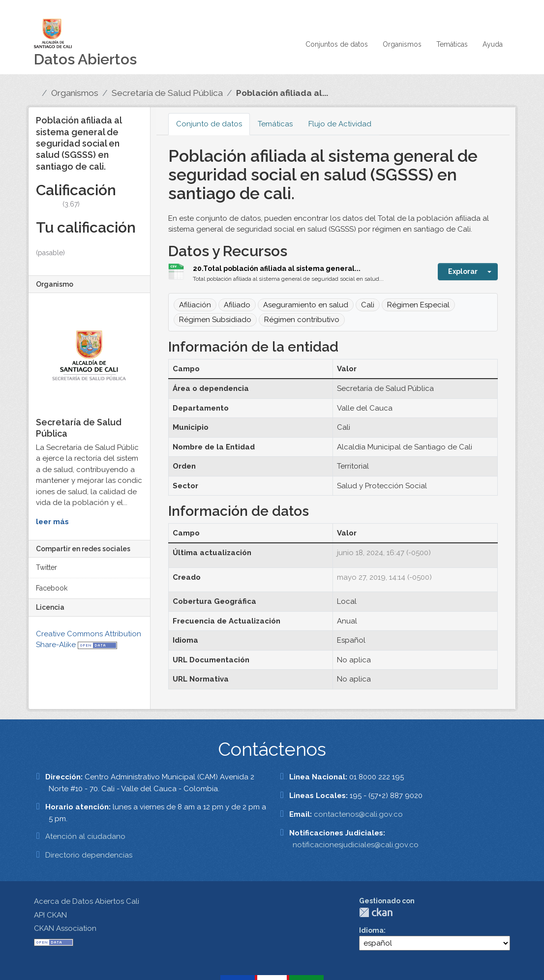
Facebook (52, 588)
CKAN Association (65, 928)
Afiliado (237, 305)
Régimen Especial (418, 305)
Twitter (46, 567)
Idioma (371, 930)
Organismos (402, 44)
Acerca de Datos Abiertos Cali (87, 901)
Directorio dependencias (89, 855)
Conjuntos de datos (337, 44)
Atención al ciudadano (85, 836)
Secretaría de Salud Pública (167, 93)
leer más (52, 522)
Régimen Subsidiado (215, 320)
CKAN (376, 912)
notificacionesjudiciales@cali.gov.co (356, 845)
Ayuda (493, 44)
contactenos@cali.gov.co (358, 814)
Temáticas (452, 44)
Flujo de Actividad (340, 124)
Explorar (463, 271)
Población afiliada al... (282, 93)
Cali (368, 305)
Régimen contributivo (302, 320)
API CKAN (50, 915)
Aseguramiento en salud (306, 305)
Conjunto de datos (209, 124)
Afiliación (195, 305)
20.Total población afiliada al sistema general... (277, 268)
